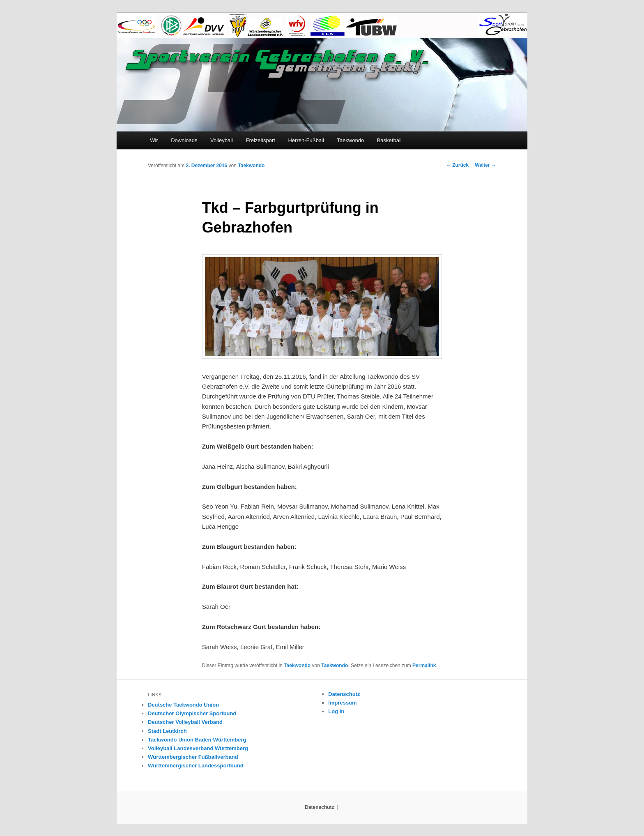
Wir (154, 140)
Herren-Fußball (306, 140)
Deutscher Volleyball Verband (185, 722)
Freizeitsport (260, 140)
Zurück (457, 165)
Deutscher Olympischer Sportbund (192, 713)
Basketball (389, 140)
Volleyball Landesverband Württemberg (198, 748)
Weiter (485, 165)
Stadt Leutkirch (167, 731)
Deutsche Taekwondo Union (183, 705)
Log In (336, 711)
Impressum (342, 703)
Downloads (184, 140)
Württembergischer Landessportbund (196, 766)
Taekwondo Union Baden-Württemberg (197, 740)
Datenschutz (344, 694)
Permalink (424, 666)
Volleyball (222, 140)
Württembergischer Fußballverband (193, 757)
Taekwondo (350, 140)
